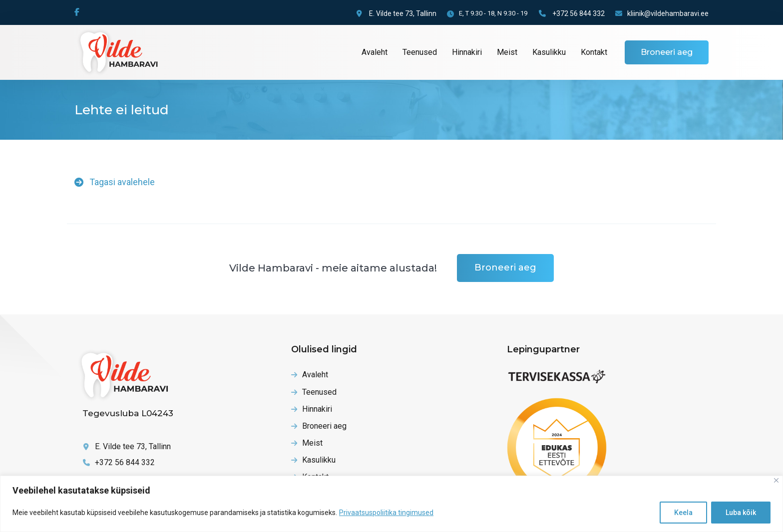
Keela (683, 513)
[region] (391, 504)
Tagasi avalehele (115, 182)
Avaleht (375, 52)
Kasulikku (549, 52)
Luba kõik (741, 513)
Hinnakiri (467, 52)
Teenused (420, 52)
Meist (507, 52)
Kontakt (594, 52)
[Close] (776, 480)
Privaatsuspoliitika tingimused (386, 513)
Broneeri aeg (667, 52)
